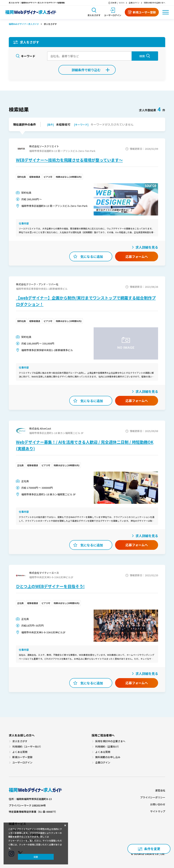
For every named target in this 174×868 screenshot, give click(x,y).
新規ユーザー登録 (22, 757)
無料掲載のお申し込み (108, 757)
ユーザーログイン (22, 762)
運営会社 (160, 790)
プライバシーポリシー (153, 797)
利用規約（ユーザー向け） (27, 747)
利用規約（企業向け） (108, 747)
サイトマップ (158, 811)
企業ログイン (134, 3)
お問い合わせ (158, 804)
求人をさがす (20, 741)
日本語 (114, 3)
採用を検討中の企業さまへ (154, 3)
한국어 (122, 3)
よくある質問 (20, 752)
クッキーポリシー (17, 841)
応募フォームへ (137, 256)
